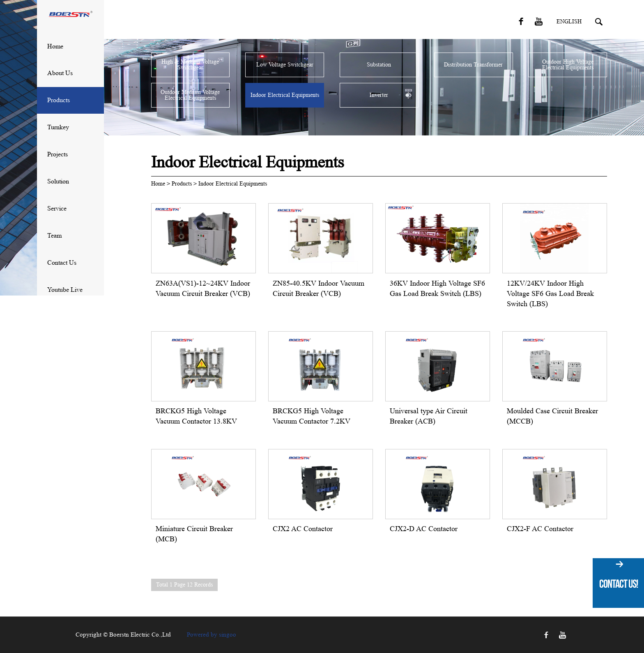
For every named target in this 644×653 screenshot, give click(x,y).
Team (54, 235)
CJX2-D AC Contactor (424, 529)
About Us (60, 73)
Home (55, 46)
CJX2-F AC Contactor (540, 529)
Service (57, 208)
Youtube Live (65, 290)
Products (59, 100)
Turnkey (58, 127)
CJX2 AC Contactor (303, 529)
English (569, 22)
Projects (57, 154)
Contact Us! (619, 584)
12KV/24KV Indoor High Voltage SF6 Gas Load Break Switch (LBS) (550, 293)
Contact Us (62, 262)
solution (58, 181)
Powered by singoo (212, 635)
